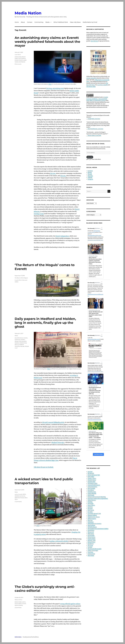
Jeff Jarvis (90, 509)
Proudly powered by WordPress (31, 637)
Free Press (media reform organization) (98, 498)
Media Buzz (91, 522)
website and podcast (92, 78)
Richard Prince (91, 542)
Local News (18, 55)
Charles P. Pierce (92, 478)
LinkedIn (90, 178)
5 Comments (18, 64)
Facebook (90, 171)
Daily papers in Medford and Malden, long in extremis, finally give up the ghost (45, 323)
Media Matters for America (94, 524)
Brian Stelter (91, 477)
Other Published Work (61, 22)
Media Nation (28, 13)
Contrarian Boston (92, 487)
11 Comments (18, 502)
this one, (53, 173)
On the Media (91, 535)
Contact (30, 22)
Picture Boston (91, 537)
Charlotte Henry (92, 480)
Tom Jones (90, 552)
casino (16, 494)
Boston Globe (18, 602)
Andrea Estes (18, 57)
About (23, 22)
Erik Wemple (91, 495)
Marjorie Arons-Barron (94, 517)
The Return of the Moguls (21, 278)
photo (38, 526)
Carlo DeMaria (22, 58)
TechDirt (90, 547)
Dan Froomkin (91, 488)
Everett (17, 60)
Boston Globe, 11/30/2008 (94, 136)
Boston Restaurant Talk (94, 475)
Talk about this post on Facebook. (44, 467)
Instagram (90, 179)
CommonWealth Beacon (94, 485)
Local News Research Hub (94, 514)
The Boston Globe (91, 87)
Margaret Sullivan (92, 515)
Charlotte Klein (91, 482)
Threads (90, 174)
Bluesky (90, 173)
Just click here (94, 41)
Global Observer (92, 500)
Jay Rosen (90, 507)
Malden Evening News (21, 341)
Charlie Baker (18, 604)
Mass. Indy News (75, 22)
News (16, 492)
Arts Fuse (90, 472)
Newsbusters (91, 530)
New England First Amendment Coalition (98, 529)
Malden (23, 340)
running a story (39, 214)
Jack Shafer (91, 504)
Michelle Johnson (92, 527)
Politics (20, 600)
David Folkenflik (92, 493)
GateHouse (18, 340)
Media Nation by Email (90, 22)
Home (17, 22)
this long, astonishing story (55, 88)
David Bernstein (92, 492)
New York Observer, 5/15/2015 (96, 129)
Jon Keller (90, 512)
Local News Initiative (102, 85)
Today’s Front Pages (93, 550)
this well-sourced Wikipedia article (53, 422)
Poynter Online (91, 539)
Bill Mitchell (91, 473)
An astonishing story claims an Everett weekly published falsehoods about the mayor (47, 42)
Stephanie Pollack (19, 498)
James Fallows (91, 505)
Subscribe (90, 157)
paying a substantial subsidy (59, 541)
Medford (17, 343)
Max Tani (90, 520)
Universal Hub (91, 554)
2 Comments (18, 607)
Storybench (91, 544)
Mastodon (90, 176)
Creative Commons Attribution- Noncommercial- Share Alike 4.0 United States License (97, 99)
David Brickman (19, 338)
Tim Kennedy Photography (95, 549)
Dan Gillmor (91, 490)
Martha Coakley (19, 605)
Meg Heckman (91, 525)
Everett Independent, (62, 236)
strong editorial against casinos (70, 604)
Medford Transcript (58, 442)
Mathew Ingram (92, 519)
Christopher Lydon (92, 483)
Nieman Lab (91, 532)
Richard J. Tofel (92, 540)
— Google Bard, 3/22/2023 (93, 119)
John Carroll (91, 510)
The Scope (90, 545)
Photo (50, 84)
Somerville (22, 496)
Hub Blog (90, 502)
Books (48, 22)
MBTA (24, 494)
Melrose (22, 346)
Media (16, 336)
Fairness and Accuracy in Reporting (97, 497)
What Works (91, 556)
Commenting (39, 22)
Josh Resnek (22, 62)
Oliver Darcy (91, 534)
